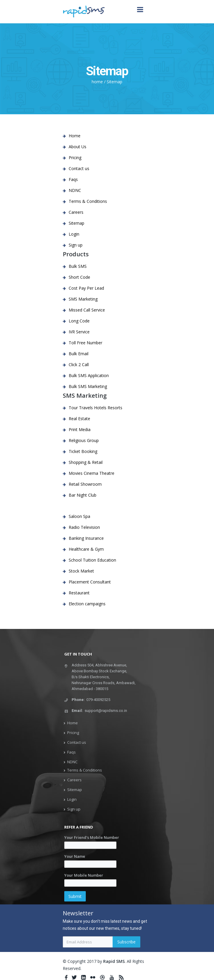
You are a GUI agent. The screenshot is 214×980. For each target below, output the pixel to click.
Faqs (73, 179)
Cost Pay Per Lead (86, 288)
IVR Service (79, 332)
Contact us (79, 168)
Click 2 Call (79, 365)
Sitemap (115, 82)
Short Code (79, 277)
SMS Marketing (83, 299)
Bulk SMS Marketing (88, 386)
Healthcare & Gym (86, 549)
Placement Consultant (90, 582)
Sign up (76, 245)
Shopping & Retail (86, 462)
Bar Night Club (83, 495)
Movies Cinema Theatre (92, 473)
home (97, 82)
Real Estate (79, 419)
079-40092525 (98, 700)
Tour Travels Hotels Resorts (96, 408)
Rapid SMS (114, 961)
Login (74, 234)
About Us (78, 147)
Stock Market (81, 571)
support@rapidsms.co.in (106, 711)
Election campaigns (87, 604)
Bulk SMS (78, 266)
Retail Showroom (85, 484)
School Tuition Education (92, 560)
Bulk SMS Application (89, 375)
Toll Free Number (85, 343)
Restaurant (79, 593)
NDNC (75, 190)
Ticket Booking (83, 451)
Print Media (80, 429)
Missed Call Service (87, 310)
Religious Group (84, 440)
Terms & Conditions (88, 201)
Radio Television (84, 527)
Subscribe (126, 942)
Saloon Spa (79, 516)
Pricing (75, 158)
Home (75, 136)
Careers (76, 212)
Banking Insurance (86, 538)
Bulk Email (79, 354)
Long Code (79, 321)
